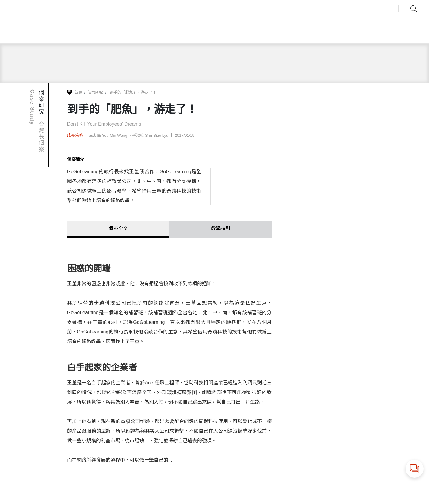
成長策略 (75, 135)
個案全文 (118, 228)
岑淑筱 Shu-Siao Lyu (150, 135)
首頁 (78, 92)
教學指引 (221, 228)
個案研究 (95, 92)
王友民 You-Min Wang (109, 135)
